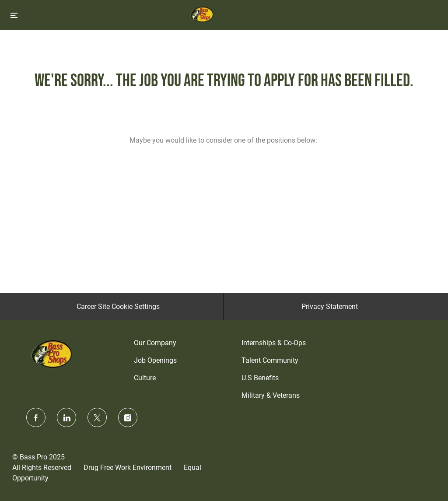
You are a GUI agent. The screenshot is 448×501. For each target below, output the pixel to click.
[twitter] (97, 417)
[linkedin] (66, 417)
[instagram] (128, 417)
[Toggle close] (14, 15)
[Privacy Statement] (330, 307)
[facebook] (36, 417)
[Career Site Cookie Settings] (118, 307)
